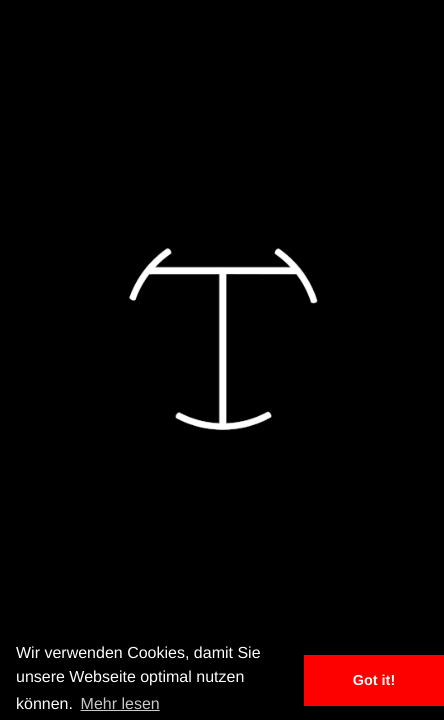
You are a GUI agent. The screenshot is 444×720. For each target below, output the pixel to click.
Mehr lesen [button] (120, 704)
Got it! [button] (374, 681)
